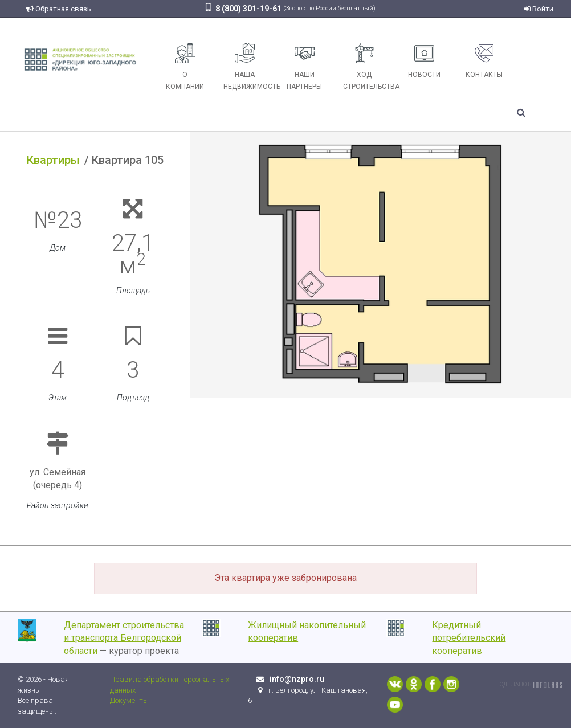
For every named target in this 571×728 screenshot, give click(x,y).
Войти (539, 9)
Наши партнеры (304, 67)
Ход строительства (369, 67)
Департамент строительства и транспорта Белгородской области (124, 638)
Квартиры (53, 160)
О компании (185, 67)
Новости (424, 61)
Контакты (484, 61)
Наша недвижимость (249, 67)
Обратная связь (59, 9)
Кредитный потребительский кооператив (469, 638)
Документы (129, 700)
